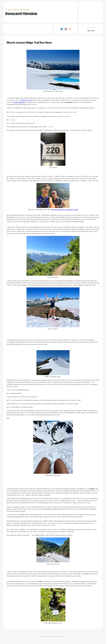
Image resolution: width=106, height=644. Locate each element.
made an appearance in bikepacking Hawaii (65, 210)
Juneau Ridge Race (19, 102)
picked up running (26, 100)
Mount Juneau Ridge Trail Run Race (29, 43)
